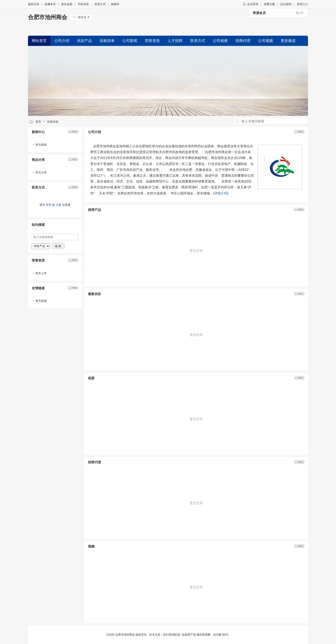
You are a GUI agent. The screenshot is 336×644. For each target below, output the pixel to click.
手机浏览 (83, 4)
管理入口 (302, 4)
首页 (38, 122)
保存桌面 (67, 4)
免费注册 (269, 4)
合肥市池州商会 (48, 17)
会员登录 (253, 4)
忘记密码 (286, 4)
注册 (59, 205)
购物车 (115, 4)
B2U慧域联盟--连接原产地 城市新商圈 (187, 635)
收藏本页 (50, 4)
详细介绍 (221, 193)
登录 (49, 205)
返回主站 (34, 4)
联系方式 (100, 4)
